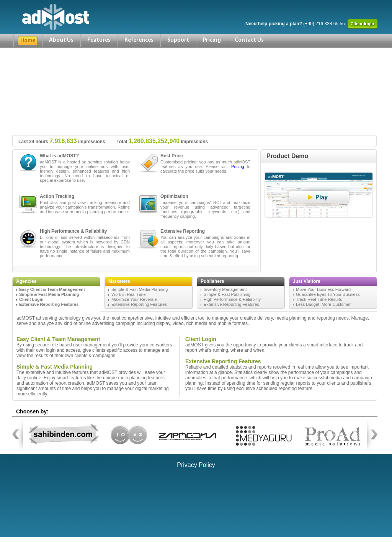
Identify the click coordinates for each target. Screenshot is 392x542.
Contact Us (249, 40)
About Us (61, 40)
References (139, 40)
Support (178, 40)
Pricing (212, 40)
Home (28, 41)
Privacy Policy (196, 465)
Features (99, 40)
